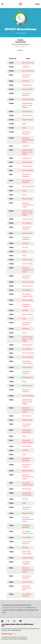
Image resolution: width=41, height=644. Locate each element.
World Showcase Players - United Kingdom (27, 105)
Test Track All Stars (28, 63)
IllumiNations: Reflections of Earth (27, 588)
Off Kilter (25, 247)
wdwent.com (21, 608)
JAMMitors (26, 67)
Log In (37, 4)
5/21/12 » (24, 46)
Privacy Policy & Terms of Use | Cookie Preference (14, 639)
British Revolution (28, 286)
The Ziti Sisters (27, 158)
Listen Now (9, 634)
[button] (21, 51)
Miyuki (24, 128)
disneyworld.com (9, 608)
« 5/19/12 (17, 46)
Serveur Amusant (27, 116)
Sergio (24, 124)
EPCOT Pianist (27, 446)
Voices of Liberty (28, 89)
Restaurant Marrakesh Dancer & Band (28, 140)
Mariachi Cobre (27, 85)
